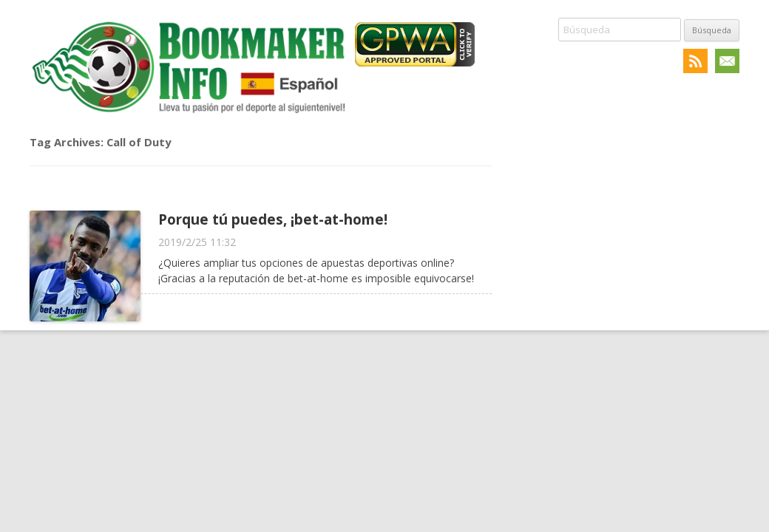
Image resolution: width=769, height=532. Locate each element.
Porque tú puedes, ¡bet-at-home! (273, 219)
